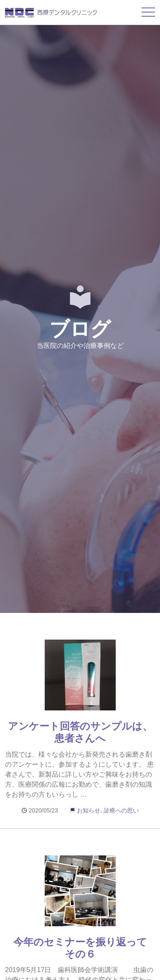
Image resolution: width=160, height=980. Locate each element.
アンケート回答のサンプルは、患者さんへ (80, 732)
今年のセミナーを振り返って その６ (85, 948)
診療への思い (121, 810)
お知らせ (89, 810)
